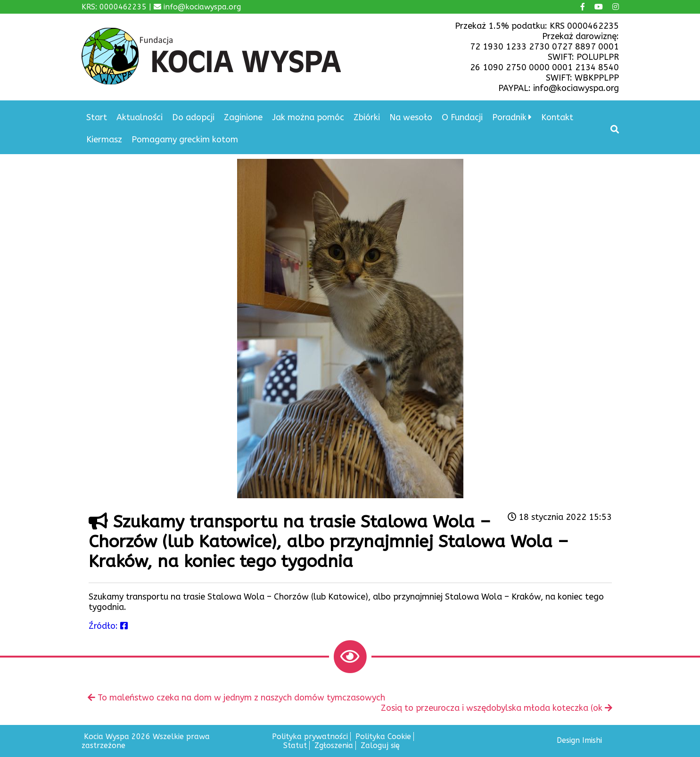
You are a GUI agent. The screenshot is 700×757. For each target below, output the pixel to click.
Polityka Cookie (383, 736)
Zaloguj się (380, 745)
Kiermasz (104, 140)
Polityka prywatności (310, 736)
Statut (295, 745)
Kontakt (557, 117)
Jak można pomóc (308, 117)
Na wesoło (411, 117)
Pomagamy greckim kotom (185, 140)
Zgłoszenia (334, 745)
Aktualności (140, 117)
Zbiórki (367, 117)
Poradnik (509, 117)
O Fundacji (462, 117)
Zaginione (243, 117)
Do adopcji (193, 117)
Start (97, 117)
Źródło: (108, 626)
